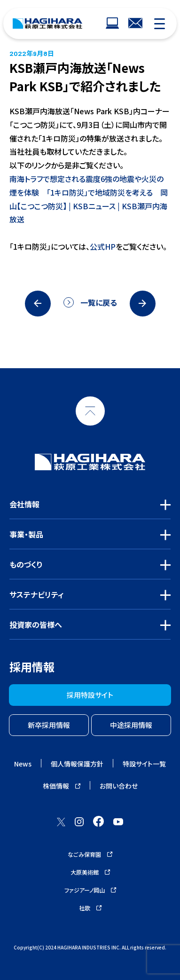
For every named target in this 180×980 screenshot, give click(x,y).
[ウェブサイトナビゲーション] (112, 24)
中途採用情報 (131, 725)
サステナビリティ (37, 594)
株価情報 (62, 786)
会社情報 (24, 504)
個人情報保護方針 (77, 764)
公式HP (103, 246)
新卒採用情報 (49, 725)
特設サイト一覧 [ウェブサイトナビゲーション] (144, 764)
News (23, 764)
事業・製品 (26, 534)
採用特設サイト (90, 695)
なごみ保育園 (90, 854)
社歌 (90, 908)
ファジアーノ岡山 (90, 890)
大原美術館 (90, 872)
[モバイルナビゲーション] (160, 24)
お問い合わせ (119, 786)
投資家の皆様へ (36, 624)
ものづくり (26, 564)
